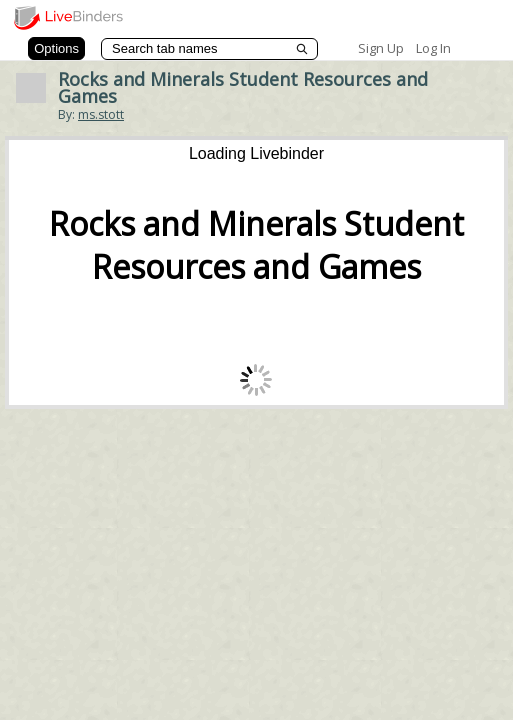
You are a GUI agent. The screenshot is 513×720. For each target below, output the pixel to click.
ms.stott (101, 114)
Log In (433, 48)
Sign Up (381, 48)
